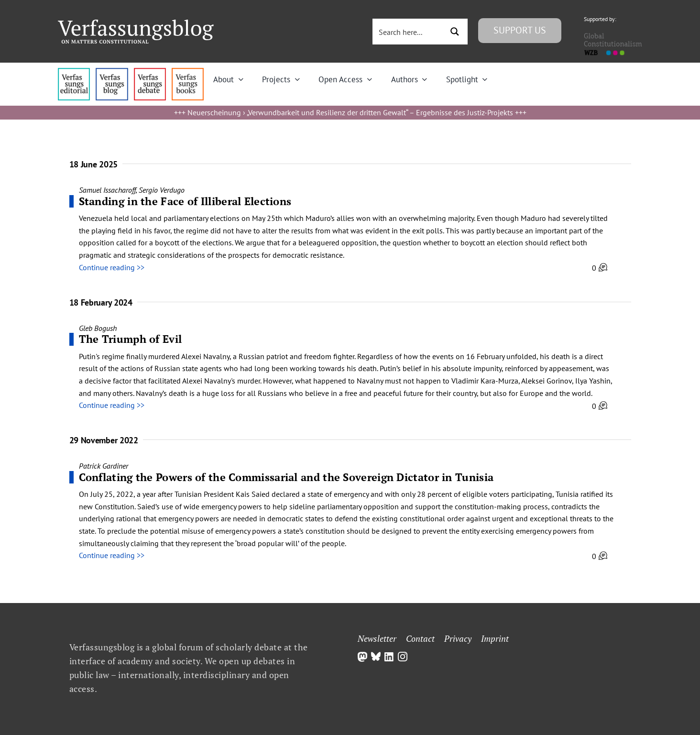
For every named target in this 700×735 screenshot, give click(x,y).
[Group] (136, 23)
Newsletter (377, 638)
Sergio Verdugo (162, 190)
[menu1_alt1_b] (112, 72)
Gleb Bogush (98, 328)
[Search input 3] (409, 32)
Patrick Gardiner (104, 466)
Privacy (458, 638)
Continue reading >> (112, 267)
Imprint (495, 638)
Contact (420, 638)
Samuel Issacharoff (107, 190)
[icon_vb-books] (188, 72)
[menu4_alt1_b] (74, 72)
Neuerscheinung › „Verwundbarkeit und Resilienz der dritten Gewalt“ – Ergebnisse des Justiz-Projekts (350, 112)
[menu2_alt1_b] (150, 72)
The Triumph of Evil (131, 339)
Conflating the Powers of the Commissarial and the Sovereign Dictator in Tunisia (286, 477)
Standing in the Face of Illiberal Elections (185, 201)
